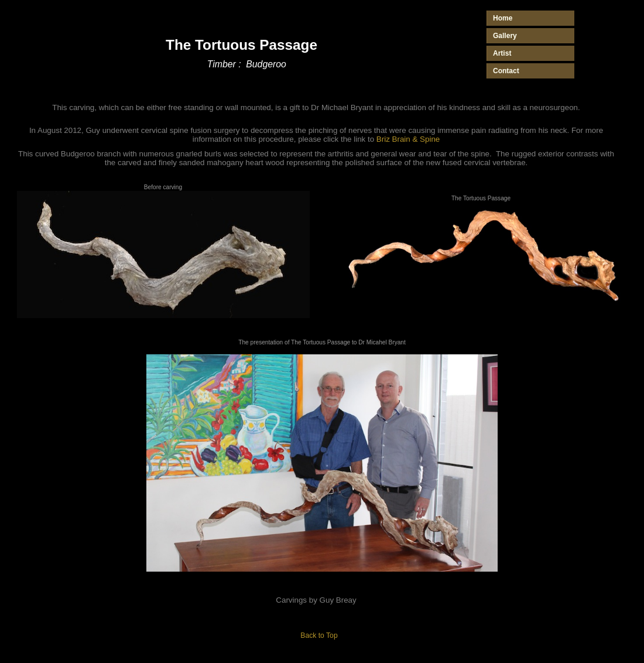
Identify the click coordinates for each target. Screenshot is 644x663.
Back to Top (319, 635)
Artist (502, 53)
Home (503, 18)
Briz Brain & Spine (408, 139)
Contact (506, 71)
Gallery (505, 36)
